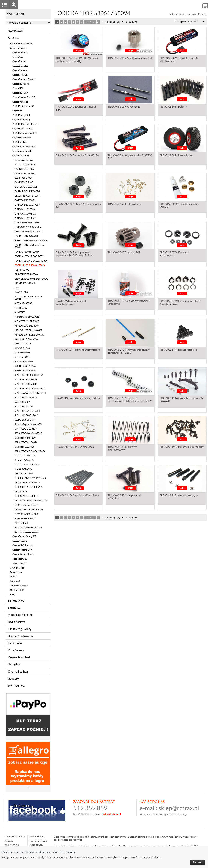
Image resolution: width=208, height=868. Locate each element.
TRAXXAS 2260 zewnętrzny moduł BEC (76, 108)
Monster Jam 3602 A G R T (28, 317)
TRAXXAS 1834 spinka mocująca (75, 447)
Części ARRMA (20, 52)
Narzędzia (14, 664)
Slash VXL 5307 (22, 402)
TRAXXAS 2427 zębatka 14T (124, 253)
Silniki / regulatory (20, 629)
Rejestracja (191, 4)
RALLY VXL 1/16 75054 (26, 339)
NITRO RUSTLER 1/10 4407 (28, 330)
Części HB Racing (21, 84)
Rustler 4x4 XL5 (22, 357)
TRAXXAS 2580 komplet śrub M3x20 (77, 156)
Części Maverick (20, 102)
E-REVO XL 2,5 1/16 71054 (28, 227)
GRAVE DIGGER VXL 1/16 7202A (31, 279)
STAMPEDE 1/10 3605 (26, 429)
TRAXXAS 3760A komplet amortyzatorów (71, 303)
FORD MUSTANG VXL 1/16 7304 (31, 261)
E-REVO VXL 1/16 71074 (27, 223)
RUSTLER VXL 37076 (25, 366)
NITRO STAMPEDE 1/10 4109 (29, 335)
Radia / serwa (16, 622)
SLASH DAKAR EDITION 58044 (30, 393)
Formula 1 (15, 581)
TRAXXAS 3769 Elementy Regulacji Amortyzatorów (180, 303)
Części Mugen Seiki (22, 115)
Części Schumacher (22, 138)
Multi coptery (19, 563)
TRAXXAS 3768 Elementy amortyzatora (174, 254)
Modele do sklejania (21, 615)
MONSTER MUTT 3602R (27, 321)
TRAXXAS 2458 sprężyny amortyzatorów (122, 449)
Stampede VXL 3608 (25, 447)
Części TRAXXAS (21, 155)
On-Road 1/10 (17, 590)
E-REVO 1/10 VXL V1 (25, 214)
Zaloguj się (176, 4)
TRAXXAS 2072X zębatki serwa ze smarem (179, 206)
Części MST (18, 111)
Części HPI (18, 88)
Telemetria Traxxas (24, 160)
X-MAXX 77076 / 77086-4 (28, 514)
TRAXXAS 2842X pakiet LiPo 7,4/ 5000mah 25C (179, 60)
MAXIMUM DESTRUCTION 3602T (28, 298)
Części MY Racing (21, 120)
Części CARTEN (20, 75)
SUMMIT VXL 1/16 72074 (27, 465)
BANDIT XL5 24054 (24, 182)
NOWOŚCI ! (16, 31)
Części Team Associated (24, 146)
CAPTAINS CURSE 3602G (27, 191)
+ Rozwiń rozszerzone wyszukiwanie (188, 14)
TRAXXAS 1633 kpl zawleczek (125, 204)
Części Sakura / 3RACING (25, 133)
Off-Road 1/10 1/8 (19, 586)
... (94, 22)
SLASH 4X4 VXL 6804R (26, 379)
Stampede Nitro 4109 (25, 438)
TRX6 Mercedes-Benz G (26, 505)
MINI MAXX (21, 308)
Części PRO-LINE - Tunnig (25, 124)
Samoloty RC (16, 601)
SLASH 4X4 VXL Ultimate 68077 (30, 388)
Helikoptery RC (20, 559)
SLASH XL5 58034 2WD (26, 415)
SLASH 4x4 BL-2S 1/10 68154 (29, 375)
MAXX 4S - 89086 (23, 303)
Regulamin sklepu (38, 841)
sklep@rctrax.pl (179, 808)
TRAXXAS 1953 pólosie (173, 107)
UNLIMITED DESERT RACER (29, 509)
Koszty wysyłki (12, 845)
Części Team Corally (22, 151)
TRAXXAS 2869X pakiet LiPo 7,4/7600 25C (130, 157)
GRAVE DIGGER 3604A (26, 274)
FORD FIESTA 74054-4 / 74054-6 (31, 241)
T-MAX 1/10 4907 (23, 469)
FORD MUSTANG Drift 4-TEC (29, 256)
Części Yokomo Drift (22, 550)
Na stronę (110, 22)
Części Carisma (20, 70)
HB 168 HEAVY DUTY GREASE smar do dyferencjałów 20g (77, 60)
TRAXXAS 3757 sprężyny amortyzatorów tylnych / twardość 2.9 (130, 400)
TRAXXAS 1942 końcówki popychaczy (182, 447)
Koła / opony (16, 650)
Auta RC (13, 38)
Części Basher (19, 61)
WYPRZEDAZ (17, 686)
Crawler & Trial (17, 568)
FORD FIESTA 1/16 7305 (27, 236)
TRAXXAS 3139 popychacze (124, 107)
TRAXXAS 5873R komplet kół (176, 156)
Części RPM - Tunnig (22, 129)
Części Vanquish (20, 541)
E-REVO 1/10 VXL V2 (25, 218)
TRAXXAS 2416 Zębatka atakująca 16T (130, 58)
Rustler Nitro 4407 (24, 362)
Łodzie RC (14, 608)
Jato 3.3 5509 (21, 292)
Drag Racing (16, 572)
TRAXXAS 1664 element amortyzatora (78, 350)
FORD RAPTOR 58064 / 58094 (30, 265)
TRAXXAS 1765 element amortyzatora (78, 399)
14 (98, 22)
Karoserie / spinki (19, 657)
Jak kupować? (36, 845)
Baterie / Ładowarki (20, 636)
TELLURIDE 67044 (24, 474)
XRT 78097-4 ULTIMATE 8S (28, 527)
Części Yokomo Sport (23, 554)
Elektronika (15, 643)
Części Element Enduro (24, 79)
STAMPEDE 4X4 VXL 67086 (28, 433)
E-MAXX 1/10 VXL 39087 (27, 205)
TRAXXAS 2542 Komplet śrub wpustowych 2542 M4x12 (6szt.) (75, 254)
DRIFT (13, 577)
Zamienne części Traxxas (27, 532)
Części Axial (18, 57)
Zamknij (198, 862)
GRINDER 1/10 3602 (25, 283)
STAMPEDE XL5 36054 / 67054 (30, 451)
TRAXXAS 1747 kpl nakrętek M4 (178, 350)
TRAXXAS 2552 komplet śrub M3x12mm (125, 497)
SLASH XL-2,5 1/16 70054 (27, 411)
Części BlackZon (20, 66)
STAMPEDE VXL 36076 (26, 442)
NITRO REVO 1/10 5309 (27, 326)
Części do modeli (18, 48)
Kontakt (9, 841)
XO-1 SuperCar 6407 (25, 518)
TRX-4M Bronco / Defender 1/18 (31, 500)
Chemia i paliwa (18, 671)
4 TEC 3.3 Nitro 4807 (25, 164)
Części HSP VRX (20, 93)
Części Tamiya (19, 142)
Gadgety (13, 679)
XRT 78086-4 (21, 523)
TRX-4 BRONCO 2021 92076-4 (30, 478)
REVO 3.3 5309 (22, 348)
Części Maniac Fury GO (24, 97)
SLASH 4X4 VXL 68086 (26, 384)
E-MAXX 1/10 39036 (25, 200)
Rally (13, 595)
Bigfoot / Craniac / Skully (26, 187)
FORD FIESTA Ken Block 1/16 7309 (29, 246)
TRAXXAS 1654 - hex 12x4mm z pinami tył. (78, 206)
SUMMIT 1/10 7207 (24, 460)
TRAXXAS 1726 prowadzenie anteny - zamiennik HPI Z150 (129, 352)
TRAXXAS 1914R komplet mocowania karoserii (181, 400)
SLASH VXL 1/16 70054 (26, 397)
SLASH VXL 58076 (24, 406)
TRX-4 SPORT (22, 492)
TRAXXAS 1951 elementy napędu (179, 496)
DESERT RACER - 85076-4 (28, 196)
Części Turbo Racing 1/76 (25, 536)
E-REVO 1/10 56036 (25, 209)
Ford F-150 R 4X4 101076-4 (29, 232)
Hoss (17, 288)
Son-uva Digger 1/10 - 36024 (29, 424)
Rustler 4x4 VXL (22, 353)
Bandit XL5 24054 (23, 178)
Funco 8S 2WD (22, 270)
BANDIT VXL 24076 (25, 169)
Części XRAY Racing (22, 545)
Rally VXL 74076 (23, 344)
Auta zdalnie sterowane (22, 43)
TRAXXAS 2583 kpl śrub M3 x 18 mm (77, 496)
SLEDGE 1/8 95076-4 (25, 420)
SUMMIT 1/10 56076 (25, 456)
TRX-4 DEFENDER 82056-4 (28, 487)
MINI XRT (20, 312)
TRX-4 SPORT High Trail (26, 496)
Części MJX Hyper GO (23, 106)
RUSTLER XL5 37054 (25, 371)
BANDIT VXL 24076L (25, 173)
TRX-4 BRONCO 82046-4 (27, 483)
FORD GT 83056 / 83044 (27, 252)
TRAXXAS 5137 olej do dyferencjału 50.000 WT (129, 303)
